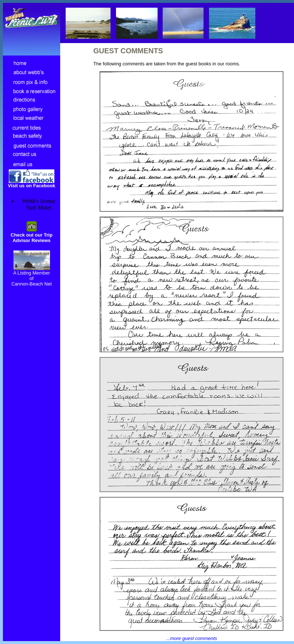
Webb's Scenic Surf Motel (39, 204)
